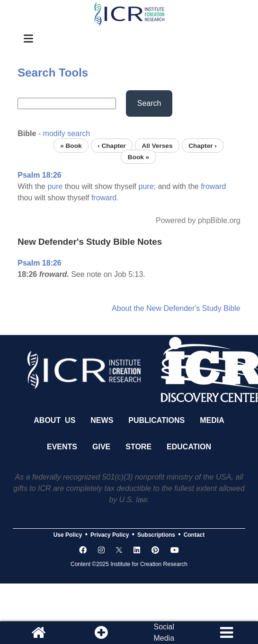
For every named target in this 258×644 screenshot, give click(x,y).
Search (149, 103)
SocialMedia (164, 632)
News (102, 420)
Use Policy (68, 535)
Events (62, 447)
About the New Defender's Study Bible (176, 308)
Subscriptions (156, 535)
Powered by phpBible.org (198, 220)
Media (212, 420)
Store (138, 447)
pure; (147, 186)
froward (213, 186)
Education (189, 447)
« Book (71, 145)
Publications (156, 420)
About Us (54, 420)
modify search (67, 133)
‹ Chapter (112, 145)
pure (55, 186)
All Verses (157, 145)
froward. (105, 198)
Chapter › (203, 145)
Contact (194, 535)
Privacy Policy (110, 535)
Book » (138, 157)
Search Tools (53, 73)
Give (101, 447)
